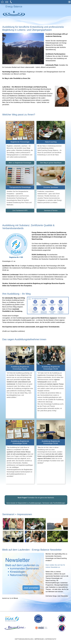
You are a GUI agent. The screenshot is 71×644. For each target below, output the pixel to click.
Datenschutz (51, 641)
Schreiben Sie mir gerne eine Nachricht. (36, 500)
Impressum (39, 641)
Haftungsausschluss (24, 641)
